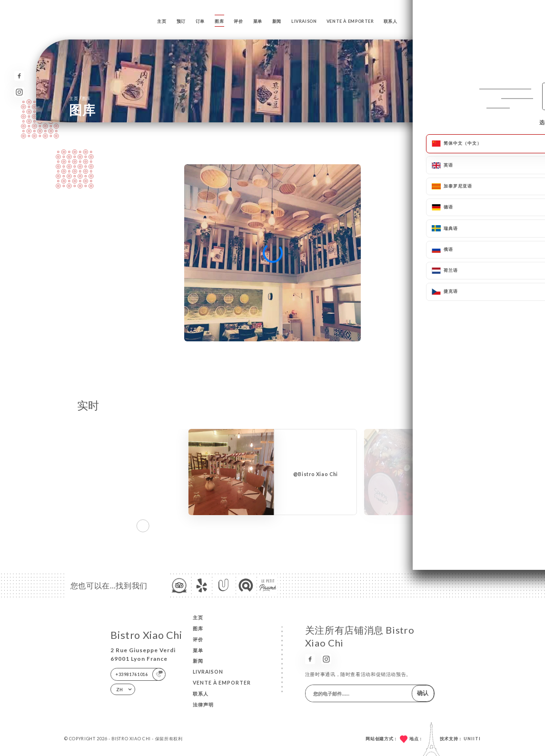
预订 (181, 21)
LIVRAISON (304, 21)
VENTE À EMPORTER (350, 21)
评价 (238, 21)
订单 (200, 21)
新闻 (277, 21)
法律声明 (203, 705)
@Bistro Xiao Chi (316, 474)
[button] (475, 526)
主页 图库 (80, 98)
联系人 (391, 21)
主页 (162, 21)
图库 (219, 21)
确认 (423, 693)
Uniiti (472, 739)
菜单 (258, 21)
